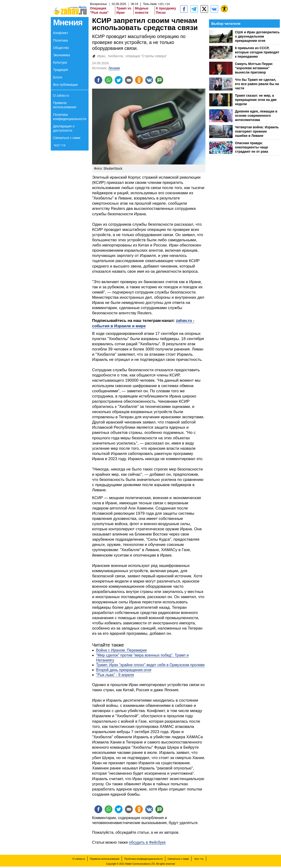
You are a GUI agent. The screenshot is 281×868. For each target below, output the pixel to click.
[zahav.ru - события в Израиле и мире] (194, 9)
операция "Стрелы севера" (146, 56)
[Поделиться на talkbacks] (164, 80)
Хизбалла (115, 56)
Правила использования (65, 105)
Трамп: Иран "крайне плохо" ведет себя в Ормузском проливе (150, 666)
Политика (60, 40)
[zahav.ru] (184, 9)
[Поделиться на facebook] (99, 80)
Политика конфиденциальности (70, 117)
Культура (60, 62)
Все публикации (65, 85)
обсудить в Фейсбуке (147, 844)
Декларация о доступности (64, 128)
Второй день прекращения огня (124, 671)
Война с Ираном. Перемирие (121, 651)
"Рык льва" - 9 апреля (115, 676)
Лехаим (114, 68)
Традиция (61, 70)
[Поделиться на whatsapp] (110, 80)
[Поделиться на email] (131, 80)
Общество (61, 48)
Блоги (58, 77)
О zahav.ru (61, 95)
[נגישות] (224, 9)
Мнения (68, 22)
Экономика (62, 55)
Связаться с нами (67, 138)
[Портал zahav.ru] (214, 9)
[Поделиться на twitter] (120, 80)
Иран (101, 56)
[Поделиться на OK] (142, 80)
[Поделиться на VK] (153, 80)
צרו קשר (59, 145)
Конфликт (61, 33)
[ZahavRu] (204, 9)
